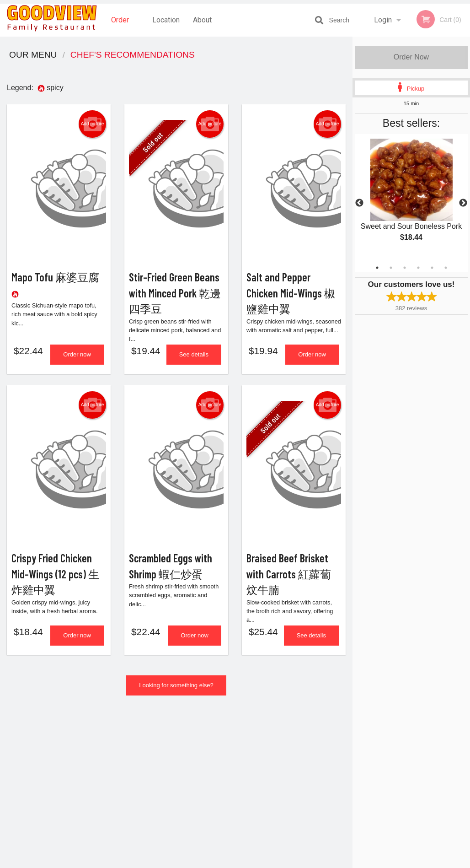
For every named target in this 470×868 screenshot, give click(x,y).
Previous (359, 203)
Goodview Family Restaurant (74, 734)
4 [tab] (418, 268)
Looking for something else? (176, 693)
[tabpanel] (411, 198)
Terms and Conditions (308, 768)
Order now (77, 359)
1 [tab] (377, 268)
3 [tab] (405, 268)
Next (463, 203)
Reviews (291, 746)
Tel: (384, 768)
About (202, 20)
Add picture (93, 124)
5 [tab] (432, 268)
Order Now (411, 57)
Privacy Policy (298, 779)
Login (383, 20)
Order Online (121, 26)
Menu (211, 746)
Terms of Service (250, 862)
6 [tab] (446, 268)
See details (194, 359)
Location (166, 20)
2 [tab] (391, 268)
